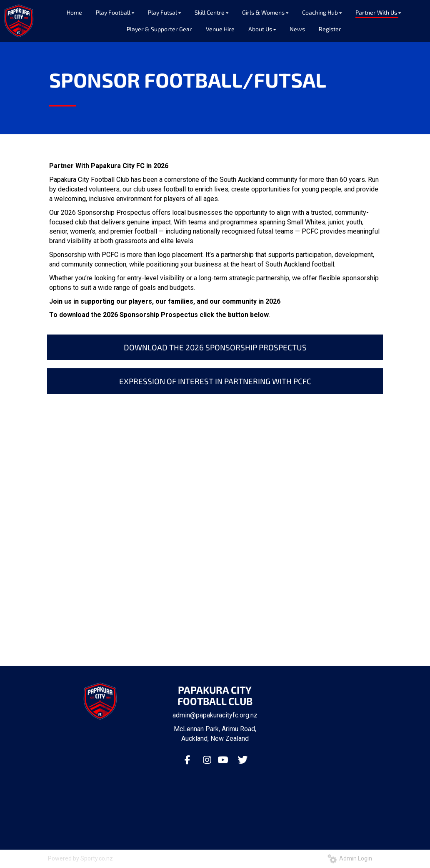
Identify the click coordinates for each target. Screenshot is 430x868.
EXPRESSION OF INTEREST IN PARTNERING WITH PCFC (215, 381)
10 (237, 630)
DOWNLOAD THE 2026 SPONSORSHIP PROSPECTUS (215, 347)
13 (261, 630)
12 (253, 630)
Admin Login (350, 858)
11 (245, 630)
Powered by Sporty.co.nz (80, 858)
